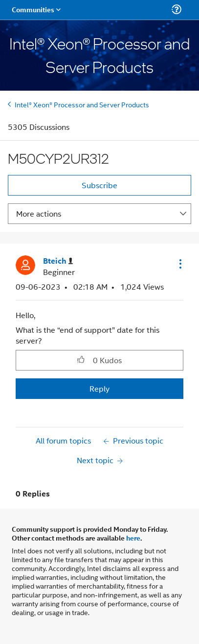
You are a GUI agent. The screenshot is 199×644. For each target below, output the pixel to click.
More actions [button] (39, 213)
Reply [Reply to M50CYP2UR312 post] (99, 388)
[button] (179, 264)
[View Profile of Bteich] (58, 261)
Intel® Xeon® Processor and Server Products (82, 104)
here (133, 538)
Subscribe (99, 185)
